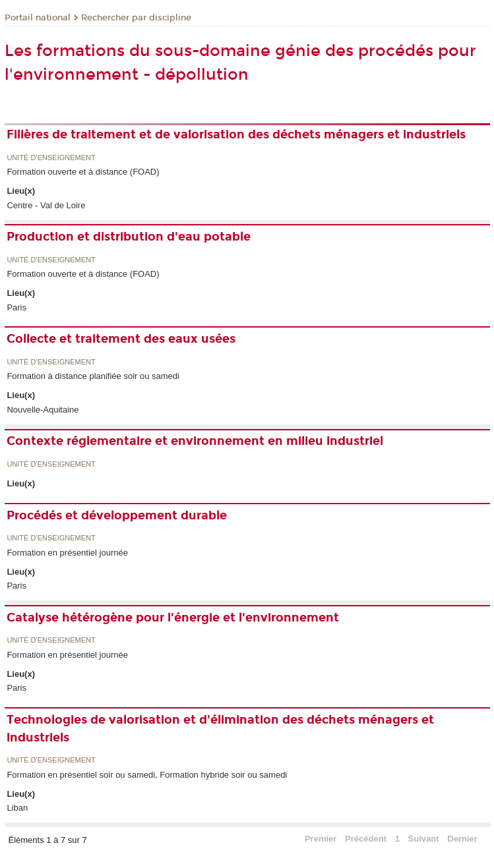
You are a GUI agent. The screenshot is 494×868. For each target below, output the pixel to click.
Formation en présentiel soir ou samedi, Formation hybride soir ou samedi (147, 775)
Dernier (462, 839)
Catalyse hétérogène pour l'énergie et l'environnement (173, 618)
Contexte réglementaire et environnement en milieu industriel (195, 441)
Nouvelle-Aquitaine (43, 410)
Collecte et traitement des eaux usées (121, 339)
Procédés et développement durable (117, 515)
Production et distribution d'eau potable (129, 237)
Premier (321, 839)
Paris (16, 307)
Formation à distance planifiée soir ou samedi (93, 376)
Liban (17, 808)
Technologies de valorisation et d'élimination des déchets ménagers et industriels (220, 729)
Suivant (424, 839)
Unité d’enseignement (51, 158)
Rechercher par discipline (136, 18)
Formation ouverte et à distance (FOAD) (83, 172)
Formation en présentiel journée (67, 553)
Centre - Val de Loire (46, 205)
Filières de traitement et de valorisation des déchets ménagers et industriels (236, 134)
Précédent (366, 839)
